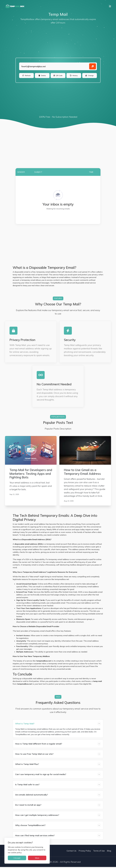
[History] (74, 76)
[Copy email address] (93, 66)
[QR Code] (58, 76)
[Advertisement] (58, 41)
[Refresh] (26, 76)
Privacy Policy (85, 852)
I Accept (17, 858)
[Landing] (58, 66)
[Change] (90, 76)
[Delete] (42, 76)
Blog (109, 852)
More (36, 858)
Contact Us (71, 852)
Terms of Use (99, 852)
